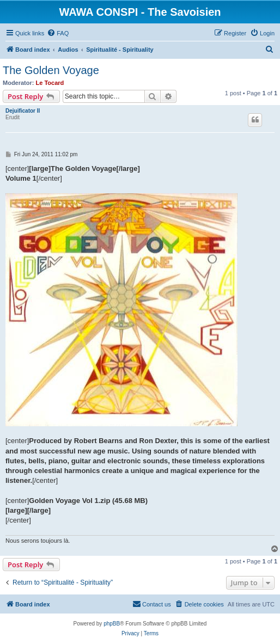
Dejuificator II (23, 111)
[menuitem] (58, 33)
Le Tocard (50, 83)
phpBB (112, 624)
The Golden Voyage (51, 70)
